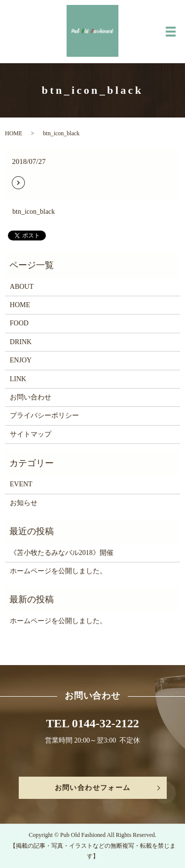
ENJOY (21, 360)
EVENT (21, 484)
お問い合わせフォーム (93, 788)
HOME (14, 133)
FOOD (19, 323)
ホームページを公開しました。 (58, 571)
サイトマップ (31, 434)
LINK (18, 379)
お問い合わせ (31, 397)
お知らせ (24, 503)
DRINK (21, 342)
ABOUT (22, 287)
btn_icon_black (34, 212)
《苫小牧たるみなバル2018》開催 (62, 553)
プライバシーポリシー (44, 415)
